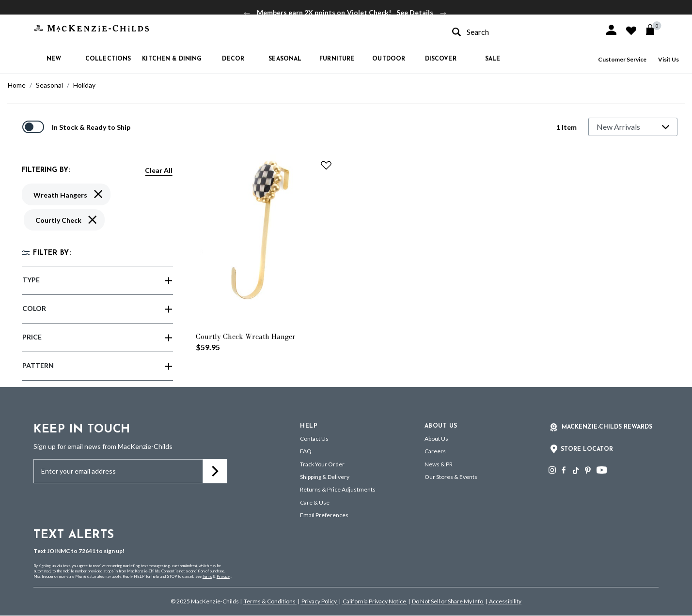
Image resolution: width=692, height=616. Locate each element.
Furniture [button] (337, 59)
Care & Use (315, 502)
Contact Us (314, 439)
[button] (611, 30)
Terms (207, 576)
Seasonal (49, 85)
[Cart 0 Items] (654, 30)
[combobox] (519, 32)
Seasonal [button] (285, 59)
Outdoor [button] (389, 59)
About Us (436, 439)
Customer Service (622, 59)
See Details (415, 12)
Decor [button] (233, 59)
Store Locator (587, 449)
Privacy (223, 576)
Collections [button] (108, 59)
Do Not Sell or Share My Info (448, 601)
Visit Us (668, 59)
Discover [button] (441, 59)
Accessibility (505, 601)
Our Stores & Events (451, 477)
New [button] (54, 59)
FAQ (306, 451)
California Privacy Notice (374, 601)
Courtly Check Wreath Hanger (246, 337)
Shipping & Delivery (325, 477)
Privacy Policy (319, 601)
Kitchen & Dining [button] (172, 59)
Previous (247, 13)
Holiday (84, 85)
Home (17, 85)
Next (443, 13)
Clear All (159, 170)
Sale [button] (493, 59)
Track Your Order (322, 464)
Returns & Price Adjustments (338, 489)
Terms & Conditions (270, 601)
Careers (435, 451)
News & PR (439, 464)
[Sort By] (633, 127)
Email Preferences (324, 515)
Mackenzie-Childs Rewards (607, 427)
